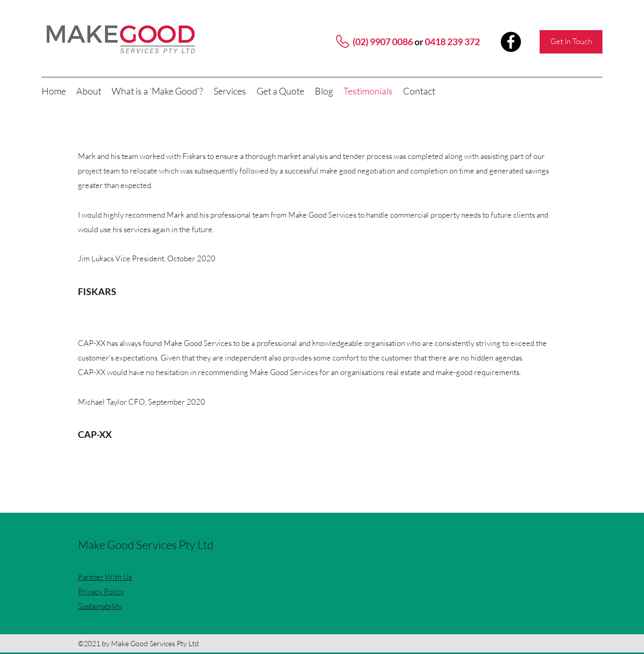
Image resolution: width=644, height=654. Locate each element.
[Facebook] (511, 42)
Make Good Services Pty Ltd (146, 545)
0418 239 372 (452, 42)
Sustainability (100, 606)
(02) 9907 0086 (383, 42)
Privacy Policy (101, 591)
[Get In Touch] (571, 42)
